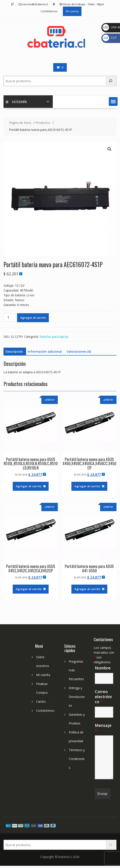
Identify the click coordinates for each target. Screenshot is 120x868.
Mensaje (103, 728)
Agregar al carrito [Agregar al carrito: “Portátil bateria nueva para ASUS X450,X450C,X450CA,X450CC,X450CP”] (87, 486)
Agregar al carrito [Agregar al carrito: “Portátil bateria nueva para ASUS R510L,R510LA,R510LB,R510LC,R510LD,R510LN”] (29, 486)
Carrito (41, 702)
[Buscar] (111, 81)
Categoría (16, 102)
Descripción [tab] (14, 351)
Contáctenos (49, 11)
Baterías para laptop (54, 337)
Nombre (103, 668)
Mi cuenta (72, 11)
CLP (109, 38)
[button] (113, 101)
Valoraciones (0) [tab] (79, 351)
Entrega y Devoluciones (77, 697)
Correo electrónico (103, 697)
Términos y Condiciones (77, 759)
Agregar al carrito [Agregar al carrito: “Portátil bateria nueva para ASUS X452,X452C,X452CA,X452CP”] (29, 589)
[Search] (111, 845)
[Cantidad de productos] (10, 317)
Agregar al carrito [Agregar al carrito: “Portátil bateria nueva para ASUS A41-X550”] (87, 589)
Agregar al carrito (33, 318)
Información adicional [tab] (45, 351)
